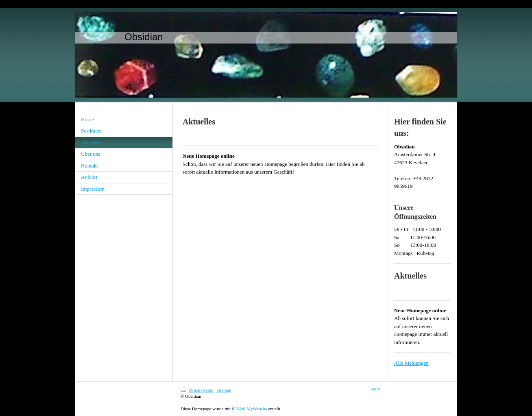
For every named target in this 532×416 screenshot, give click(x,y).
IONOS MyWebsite (250, 409)
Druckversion (197, 390)
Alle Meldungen (411, 363)
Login (375, 389)
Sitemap (224, 390)
